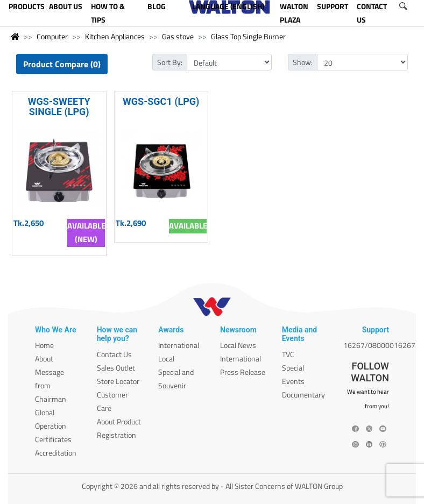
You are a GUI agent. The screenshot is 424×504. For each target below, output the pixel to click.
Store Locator (118, 381)
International (179, 345)
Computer (52, 36)
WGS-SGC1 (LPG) (161, 101)
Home (44, 345)
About (44, 359)
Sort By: (170, 62)
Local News (238, 345)
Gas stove (178, 36)
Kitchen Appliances (115, 36)
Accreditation (56, 453)
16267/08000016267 (379, 345)
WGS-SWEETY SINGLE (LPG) (59, 107)
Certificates (53, 439)
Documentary (303, 395)
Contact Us (114, 354)
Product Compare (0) (62, 64)
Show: (303, 62)
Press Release (243, 372)
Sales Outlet (116, 368)
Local (166, 359)
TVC (288, 354)
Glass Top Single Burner (248, 36)
